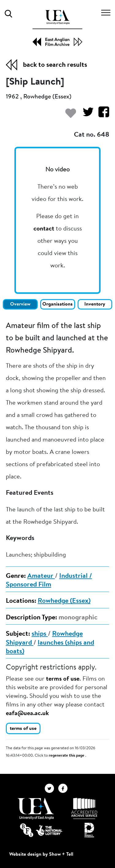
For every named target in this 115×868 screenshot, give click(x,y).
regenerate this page (67, 756)
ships (40, 634)
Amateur (41, 576)
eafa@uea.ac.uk (27, 714)
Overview (20, 304)
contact (44, 229)
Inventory (95, 304)
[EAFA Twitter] (52, 788)
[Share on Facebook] (101, 115)
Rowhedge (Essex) (64, 601)
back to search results (55, 65)
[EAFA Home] (57, 28)
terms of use (63, 679)
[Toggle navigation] (106, 14)
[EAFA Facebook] (64, 788)
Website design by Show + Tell (41, 854)
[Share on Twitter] (86, 115)
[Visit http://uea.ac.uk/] (36, 809)
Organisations (57, 304)
